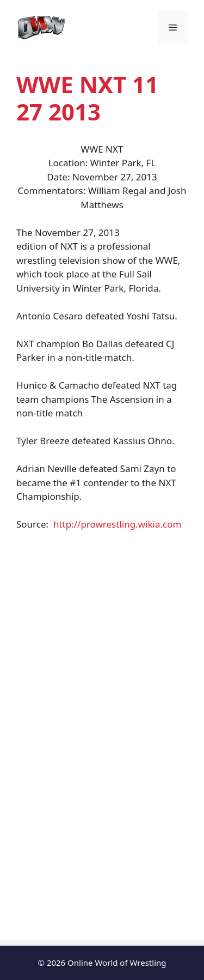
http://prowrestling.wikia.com (117, 524)
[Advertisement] (102, 630)
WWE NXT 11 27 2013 (87, 98)
